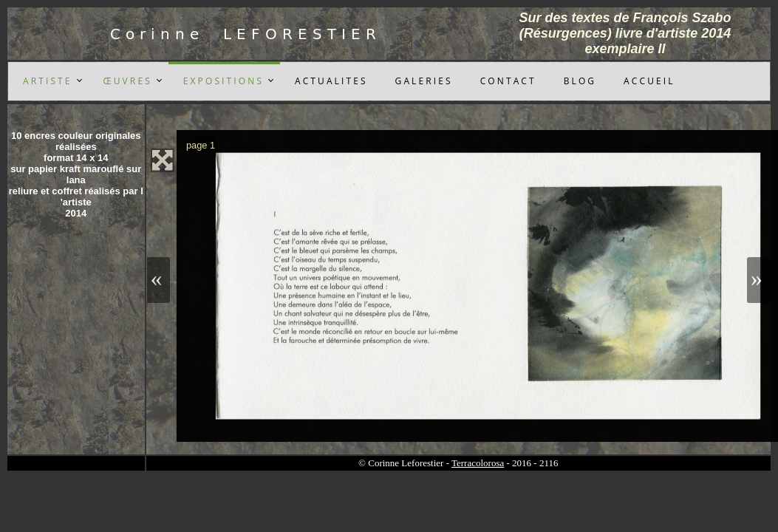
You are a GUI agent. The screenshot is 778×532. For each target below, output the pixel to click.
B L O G (579, 81)
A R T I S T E (47, 81)
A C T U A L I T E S (330, 81)
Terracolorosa (478, 463)
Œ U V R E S (127, 81)
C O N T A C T (507, 81)
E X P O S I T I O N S (222, 81)
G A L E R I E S (423, 81)
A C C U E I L (648, 81)
